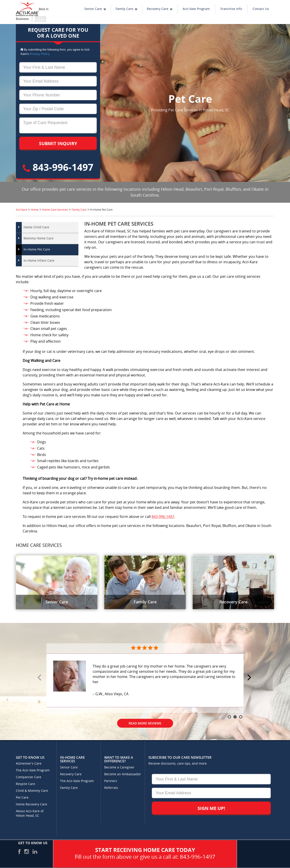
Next (250, 678)
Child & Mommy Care (32, 791)
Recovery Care (158, 9)
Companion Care (29, 777)
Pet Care (22, 798)
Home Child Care (36, 227)
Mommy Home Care (39, 238)
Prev (40, 678)
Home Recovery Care (31, 804)
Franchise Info (231, 9)
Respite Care (25, 784)
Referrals (111, 788)
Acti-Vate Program (196, 9)
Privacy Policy (40, 54)
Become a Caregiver (119, 767)
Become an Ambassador (123, 774)
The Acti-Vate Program (33, 770)
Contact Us (261, 9)
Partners (111, 781)
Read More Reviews (145, 723)
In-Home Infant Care (39, 261)
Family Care (124, 9)
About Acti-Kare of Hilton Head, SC (30, 813)
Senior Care (93, 9)
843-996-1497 (58, 167)
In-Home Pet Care (37, 250)
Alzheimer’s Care (29, 764)
